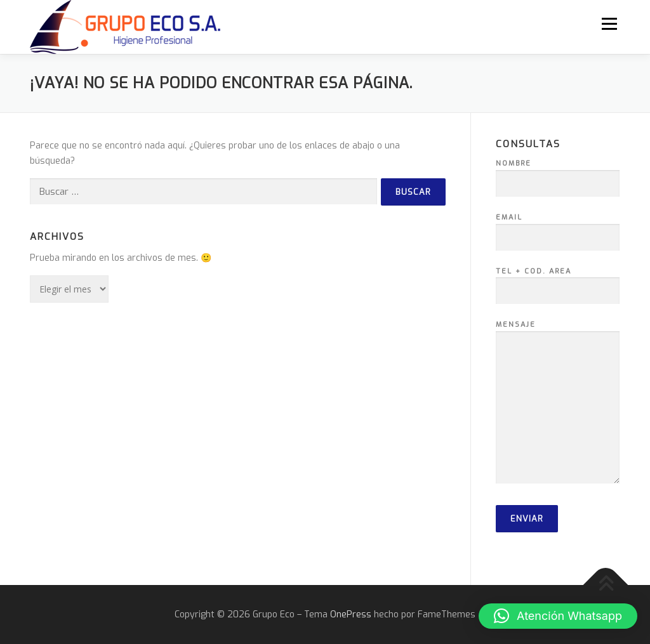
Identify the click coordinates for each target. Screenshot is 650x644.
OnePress (351, 614)
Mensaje (558, 403)
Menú (609, 24)
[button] (558, 616)
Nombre (558, 174)
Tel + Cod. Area (558, 282)
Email (558, 228)
